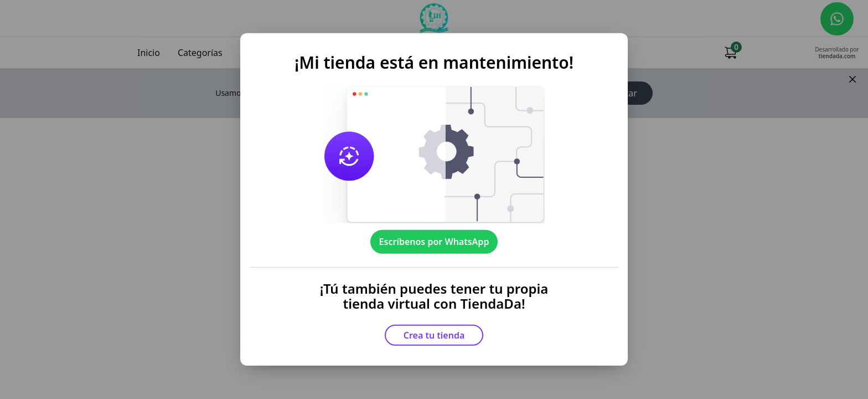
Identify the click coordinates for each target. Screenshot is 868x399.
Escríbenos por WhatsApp (434, 242)
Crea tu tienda (434, 335)
